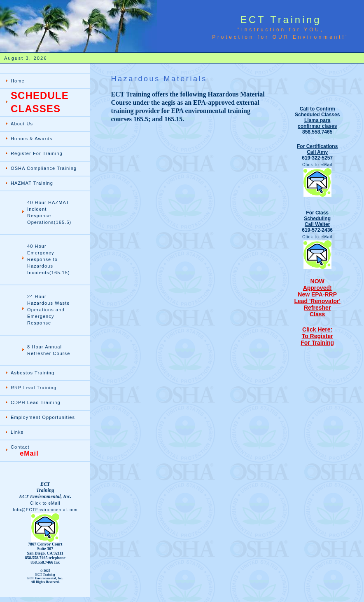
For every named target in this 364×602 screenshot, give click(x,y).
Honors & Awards (31, 139)
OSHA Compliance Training (44, 168)
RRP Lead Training (34, 388)
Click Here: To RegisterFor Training (317, 336)
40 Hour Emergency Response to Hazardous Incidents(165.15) (49, 259)
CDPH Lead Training (36, 402)
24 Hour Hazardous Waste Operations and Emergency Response (49, 310)
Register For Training (37, 153)
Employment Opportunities (43, 417)
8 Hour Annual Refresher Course (49, 350)
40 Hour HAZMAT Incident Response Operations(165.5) (49, 212)
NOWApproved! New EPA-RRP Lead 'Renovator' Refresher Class (317, 298)
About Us (22, 124)
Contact (25, 451)
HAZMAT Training (32, 183)
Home (18, 81)
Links (17, 432)
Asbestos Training (33, 373)
